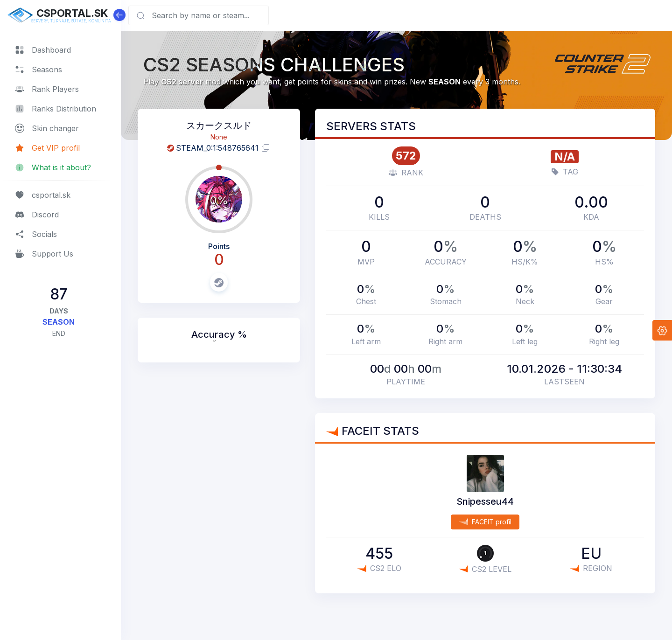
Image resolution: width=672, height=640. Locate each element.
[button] (662, 330)
